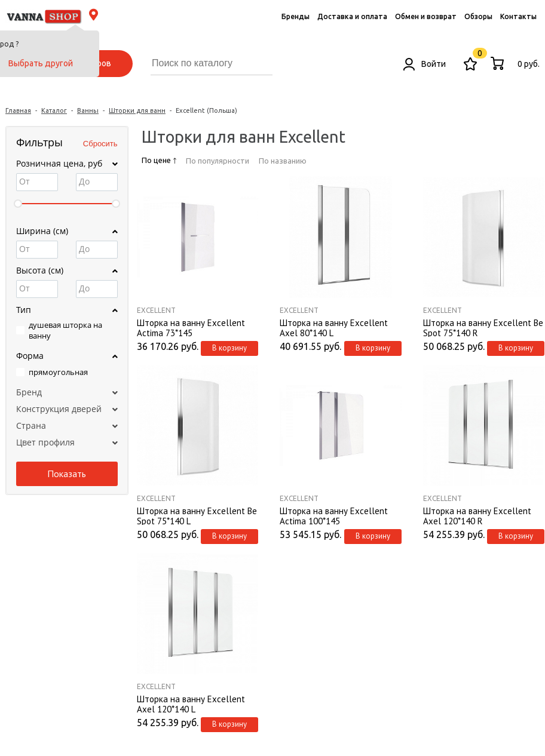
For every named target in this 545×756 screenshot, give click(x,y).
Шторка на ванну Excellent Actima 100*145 (334, 515)
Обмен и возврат (426, 16)
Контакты (518, 16)
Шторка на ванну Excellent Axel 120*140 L (191, 703)
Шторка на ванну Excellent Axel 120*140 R (477, 515)
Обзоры (478, 16)
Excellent (156, 310)
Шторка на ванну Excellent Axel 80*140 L (334, 327)
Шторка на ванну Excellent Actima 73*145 (191, 327)
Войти (425, 64)
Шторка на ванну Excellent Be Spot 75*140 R (483, 327)
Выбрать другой (41, 63)
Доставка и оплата (352, 16)
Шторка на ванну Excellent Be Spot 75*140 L (197, 515)
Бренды (296, 16)
